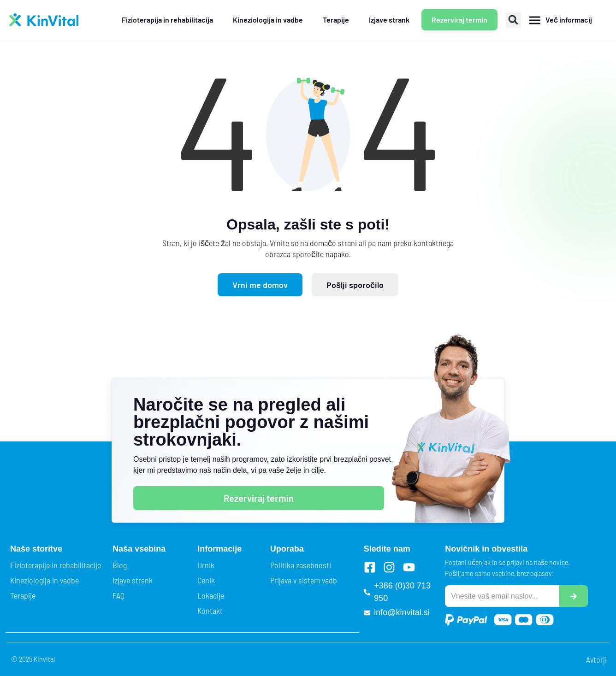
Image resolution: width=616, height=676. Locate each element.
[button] (513, 20)
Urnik (206, 565)
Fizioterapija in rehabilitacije (56, 565)
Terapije (23, 595)
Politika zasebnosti (301, 565)
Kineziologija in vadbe (44, 580)
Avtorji (596, 659)
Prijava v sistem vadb (304, 580)
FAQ (118, 595)
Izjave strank (133, 580)
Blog (120, 565)
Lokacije (211, 595)
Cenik (206, 580)
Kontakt (210, 611)
